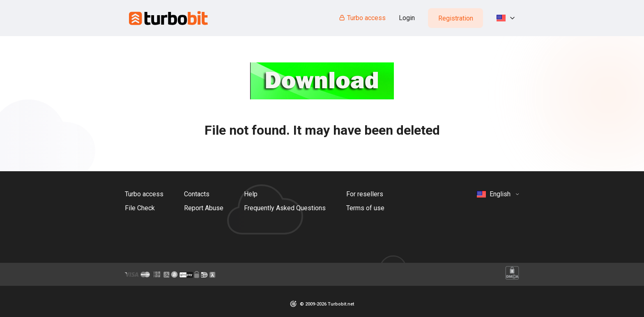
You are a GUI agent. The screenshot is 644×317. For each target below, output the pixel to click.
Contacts (197, 194)
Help (251, 194)
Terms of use (365, 208)
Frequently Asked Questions (285, 208)
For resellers (365, 194)
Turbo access (362, 18)
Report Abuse (204, 208)
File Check (140, 208)
